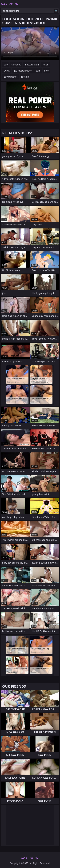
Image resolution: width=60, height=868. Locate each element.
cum (38, 71)
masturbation (32, 65)
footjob (25, 77)
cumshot (16, 65)
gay (6, 65)
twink (7, 71)
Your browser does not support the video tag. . (30, 44)
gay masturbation (23, 71)
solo (46, 71)
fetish (46, 65)
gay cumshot (11, 77)
